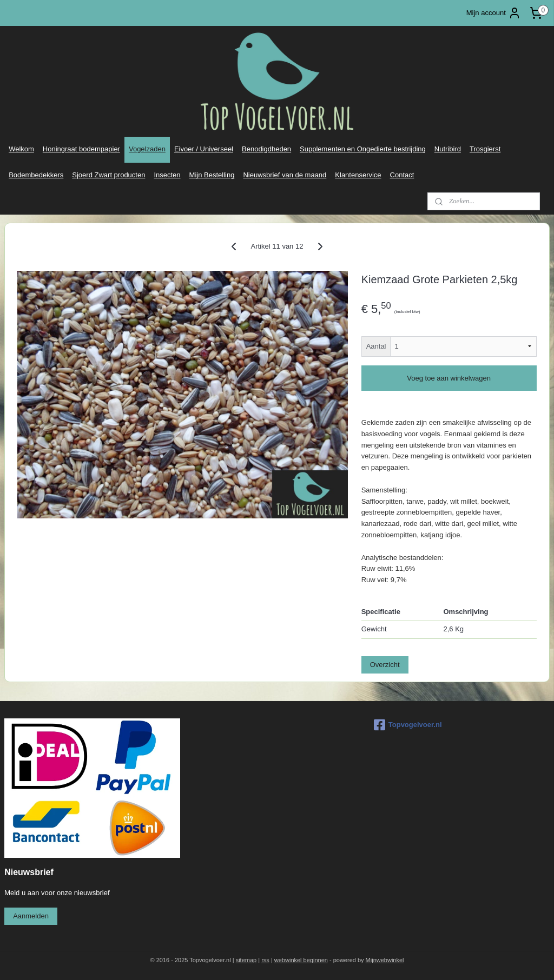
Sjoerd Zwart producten (108, 175)
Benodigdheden (266, 149)
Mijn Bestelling (212, 175)
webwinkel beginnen (301, 960)
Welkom (21, 149)
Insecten (167, 175)
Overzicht (385, 665)
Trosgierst (485, 149)
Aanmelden (31, 916)
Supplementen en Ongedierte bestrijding (363, 149)
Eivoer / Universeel (204, 149)
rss (265, 960)
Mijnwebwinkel (385, 960)
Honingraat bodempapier (81, 149)
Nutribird (448, 149)
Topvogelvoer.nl (408, 725)
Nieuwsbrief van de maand (285, 175)
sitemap (246, 960)
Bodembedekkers (36, 175)
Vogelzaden (147, 149)
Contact (402, 175)
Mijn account (494, 13)
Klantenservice (358, 175)
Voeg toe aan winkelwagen (449, 378)
